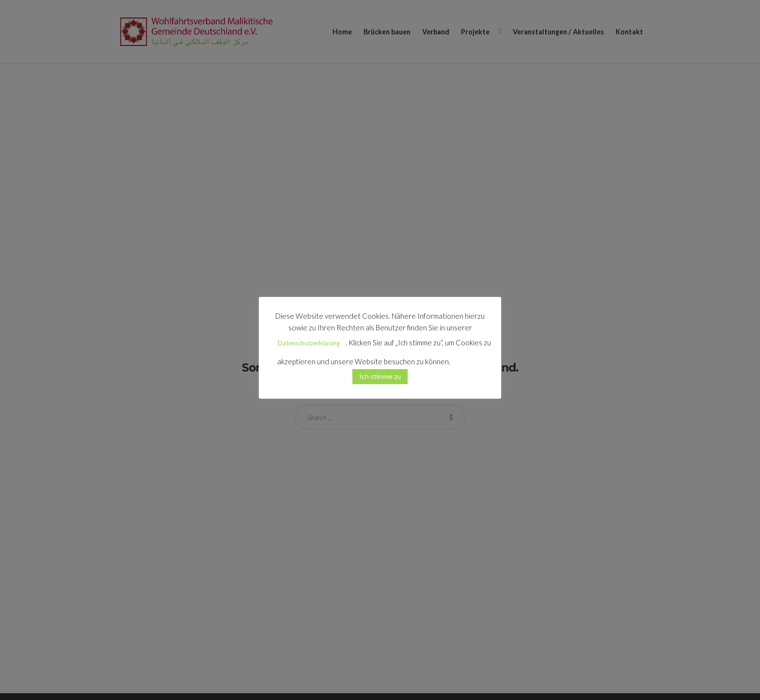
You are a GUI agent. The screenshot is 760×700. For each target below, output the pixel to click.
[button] (467, 358)
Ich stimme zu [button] (380, 376)
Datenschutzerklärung (309, 343)
